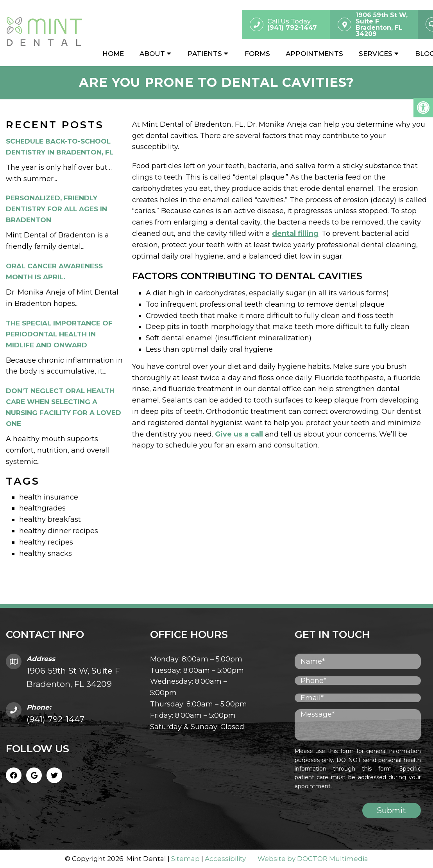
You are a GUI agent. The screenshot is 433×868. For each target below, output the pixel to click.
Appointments (314, 54)
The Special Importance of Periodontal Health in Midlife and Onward (59, 334)
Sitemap (185, 859)
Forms (257, 54)
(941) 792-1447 (55, 719)
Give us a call (239, 434)
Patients (205, 54)
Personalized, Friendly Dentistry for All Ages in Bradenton (56, 209)
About (152, 54)
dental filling (295, 234)
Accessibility (225, 859)
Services (376, 54)
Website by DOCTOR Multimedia (313, 859)
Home (113, 54)
